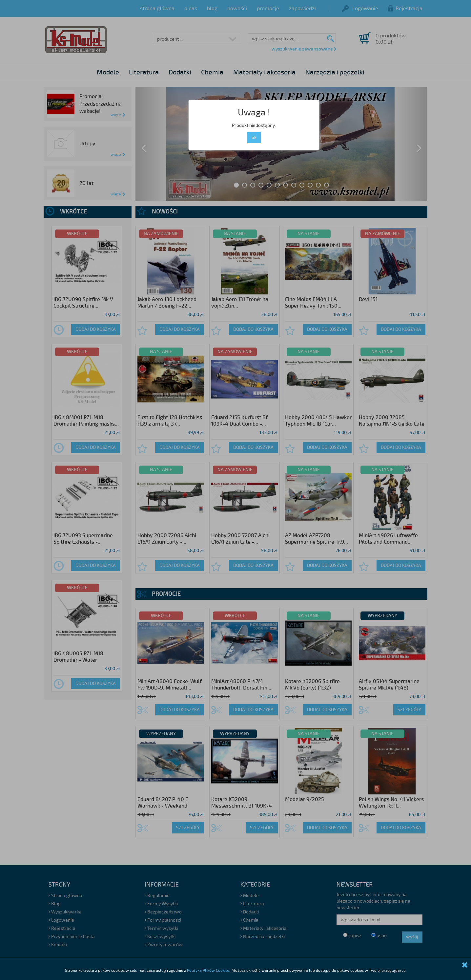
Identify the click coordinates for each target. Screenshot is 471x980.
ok (254, 138)
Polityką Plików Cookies (208, 971)
